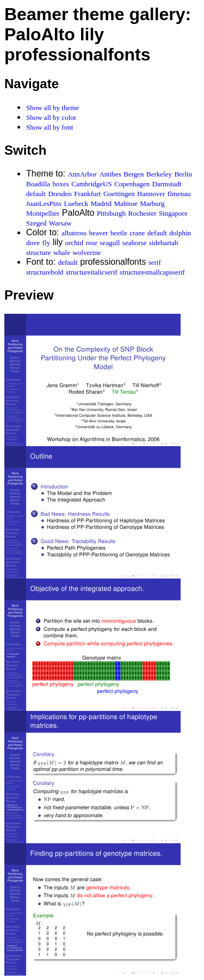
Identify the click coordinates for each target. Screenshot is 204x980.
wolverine (86, 252)
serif (155, 262)
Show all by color (51, 117)
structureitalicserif (92, 272)
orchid (74, 243)
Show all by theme (52, 108)
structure (38, 252)
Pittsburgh (111, 213)
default (36, 194)
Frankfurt (87, 194)
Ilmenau (179, 194)
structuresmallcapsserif (152, 272)
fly (46, 243)
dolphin (180, 233)
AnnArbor (82, 174)
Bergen (134, 174)
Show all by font (50, 127)
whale (62, 252)
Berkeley (159, 174)
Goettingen (119, 194)
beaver (99, 233)
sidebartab (163, 243)
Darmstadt (167, 184)
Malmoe (125, 203)
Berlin (183, 174)
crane (137, 233)
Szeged (36, 223)
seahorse (135, 243)
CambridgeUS (91, 184)
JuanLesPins (44, 203)
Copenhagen (132, 184)
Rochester (143, 213)
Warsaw (60, 223)
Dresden (60, 194)
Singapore (173, 213)
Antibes (110, 174)
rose (91, 243)
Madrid (101, 203)
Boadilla (38, 184)
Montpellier (43, 213)
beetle (119, 233)
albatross (74, 233)
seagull (110, 243)
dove (33, 243)
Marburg (152, 203)
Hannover (151, 194)
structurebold (45, 272)
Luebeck (76, 203)
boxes (61, 184)
